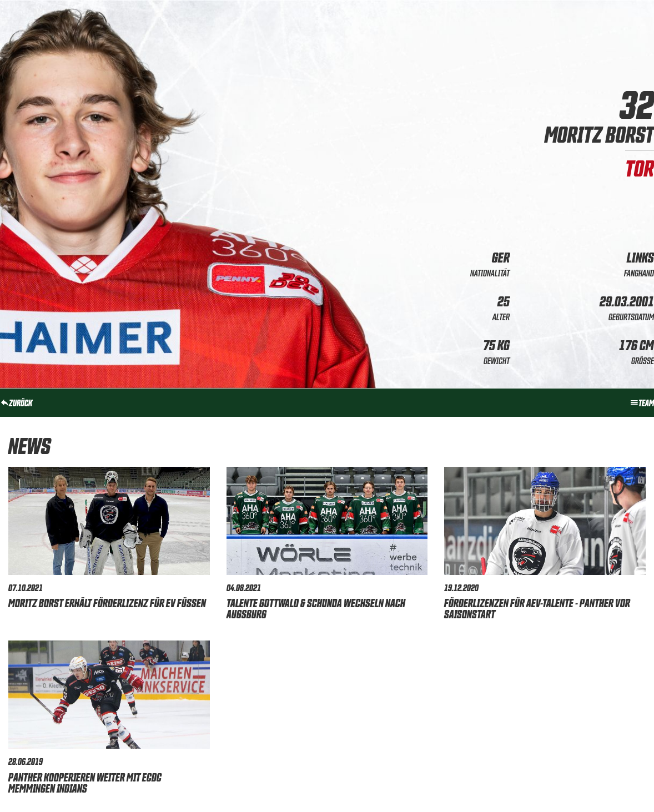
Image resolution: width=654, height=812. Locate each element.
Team (642, 402)
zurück (16, 402)
